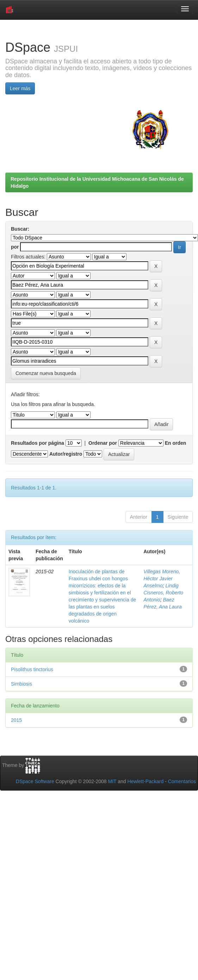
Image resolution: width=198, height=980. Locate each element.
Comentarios (182, 781)
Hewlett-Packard (145, 781)
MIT (112, 781)
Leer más (20, 88)
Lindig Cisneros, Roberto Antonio (163, 593)
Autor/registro (66, 454)
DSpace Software (35, 781)
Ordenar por (103, 443)
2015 (16, 720)
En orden (176, 443)
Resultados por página (38, 443)
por (15, 247)
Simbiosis (21, 684)
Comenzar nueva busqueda (46, 373)
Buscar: (20, 229)
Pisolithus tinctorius (32, 669)
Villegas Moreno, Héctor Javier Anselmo (162, 579)
